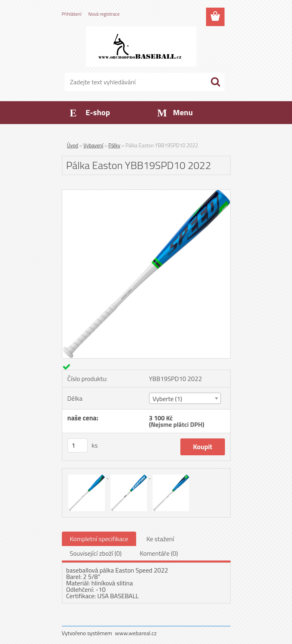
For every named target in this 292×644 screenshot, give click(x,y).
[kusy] (78, 445)
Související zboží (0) (96, 553)
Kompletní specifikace (99, 539)
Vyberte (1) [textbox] (167, 399)
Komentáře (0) (159, 553)
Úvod (73, 145)
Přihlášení (72, 14)
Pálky (114, 145)
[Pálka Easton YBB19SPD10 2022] (146, 193)
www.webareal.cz (136, 633)
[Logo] (141, 47)
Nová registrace (104, 14)
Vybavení (94, 145)
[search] (215, 82)
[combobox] (185, 398)
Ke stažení (160, 539)
